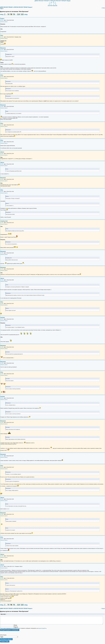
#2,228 (2, 154)
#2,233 (2, 253)
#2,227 (2, 142)
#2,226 (2, 125)
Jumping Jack (4, 221)
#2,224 (2, 77)
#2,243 (2, 456)
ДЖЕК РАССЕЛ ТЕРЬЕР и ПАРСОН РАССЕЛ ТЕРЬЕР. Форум (52, 1)
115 (22, 14)
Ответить (2, 22)
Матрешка (3, 48)
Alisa (2, 35)
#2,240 (2, 374)
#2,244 (2, 467)
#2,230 (2, 179)
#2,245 (2, 499)
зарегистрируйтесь (43, 628)
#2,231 (2, 191)
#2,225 (2, 106)
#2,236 (2, 303)
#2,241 (2, 398)
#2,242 (2, 422)
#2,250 (2, 578)
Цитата (6, 22)
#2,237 (2, 319)
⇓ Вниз (103, 8)
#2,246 (2, 514)
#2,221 (2, 20)
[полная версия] (52, 6)
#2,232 (2, 223)
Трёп (1, 9)
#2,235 (2, 280)
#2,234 (2, 269)
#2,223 (2, 50)
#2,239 (2, 363)
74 (8, 14)
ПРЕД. (2, 15)
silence (2, 152)
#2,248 (2, 556)
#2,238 (2, 347)
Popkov (2, 19)
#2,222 (2, 37)
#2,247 (2, 539)
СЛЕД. (26, 15)
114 (18, 14)
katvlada (3, 318)
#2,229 (2, 164)
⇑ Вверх (103, 609)
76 (14, 14)
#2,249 (2, 566)
